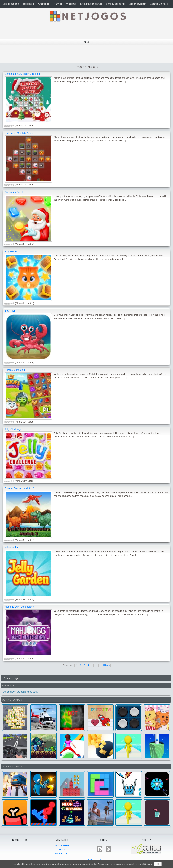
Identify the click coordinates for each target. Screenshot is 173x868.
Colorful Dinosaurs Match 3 (20, 488)
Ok (158, 864)
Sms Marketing (115, 4)
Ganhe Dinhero (159, 4)
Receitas (28, 4)
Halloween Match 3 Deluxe (19, 133)
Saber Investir (137, 4)
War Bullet (62, 854)
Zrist (62, 850)
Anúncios (44, 4)
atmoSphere (62, 846)
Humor (58, 4)
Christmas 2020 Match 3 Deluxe (22, 74)
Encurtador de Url (91, 4)
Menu (86, 42)
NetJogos (92, 860)
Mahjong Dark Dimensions (19, 607)
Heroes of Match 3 (15, 370)
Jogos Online (11, 4)
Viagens (71, 4)
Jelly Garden (12, 548)
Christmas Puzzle (14, 192)
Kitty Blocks (11, 251)
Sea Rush (10, 311)
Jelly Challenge (13, 429)
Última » (106, 665)
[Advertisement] (85, 54)
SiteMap (100, 860)
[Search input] (84, 678)
